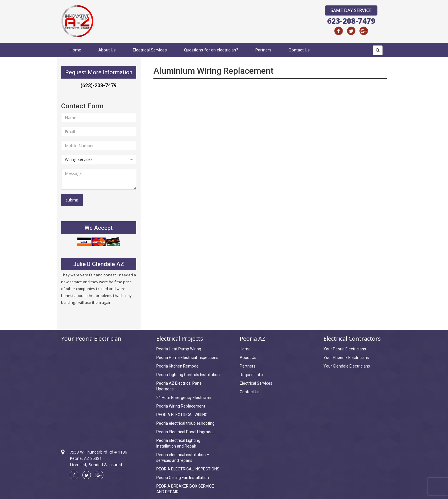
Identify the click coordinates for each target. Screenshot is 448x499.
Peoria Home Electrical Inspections (187, 358)
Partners (263, 50)
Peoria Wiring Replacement (181, 406)
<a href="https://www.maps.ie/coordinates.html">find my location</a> (99, 390)
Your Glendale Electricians (347, 366)
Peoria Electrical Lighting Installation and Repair (178, 443)
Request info (251, 375)
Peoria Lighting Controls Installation (188, 375)
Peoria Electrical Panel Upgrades (185, 432)
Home (75, 50)
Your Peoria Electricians (345, 349)
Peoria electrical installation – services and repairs (183, 458)
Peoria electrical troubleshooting (185, 423)
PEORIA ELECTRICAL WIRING (182, 415)
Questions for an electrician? (211, 50)
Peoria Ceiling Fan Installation (183, 478)
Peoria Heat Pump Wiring (179, 349)
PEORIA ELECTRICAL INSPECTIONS (188, 469)
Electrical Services (150, 50)
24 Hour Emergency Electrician (184, 398)
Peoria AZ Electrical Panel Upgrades (179, 386)
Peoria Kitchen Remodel (178, 366)
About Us (107, 50)
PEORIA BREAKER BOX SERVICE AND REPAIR (185, 489)
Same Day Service (351, 10)
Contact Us (299, 50)
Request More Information (99, 72)
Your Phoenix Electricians (346, 358)
